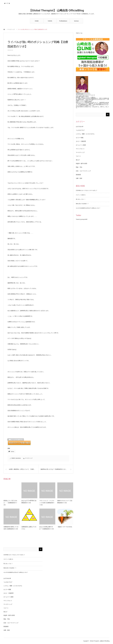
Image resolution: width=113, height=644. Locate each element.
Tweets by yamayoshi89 (82, 219)
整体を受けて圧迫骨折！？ (82, 204)
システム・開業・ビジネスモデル (85, 134)
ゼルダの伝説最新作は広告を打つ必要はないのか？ (88, 208)
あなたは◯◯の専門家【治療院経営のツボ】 (29, 502)
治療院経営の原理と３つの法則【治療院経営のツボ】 (11, 528)
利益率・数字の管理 (81, 164)
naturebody (18, 458)
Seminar (76, 21)
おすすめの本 (80, 127)
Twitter (5, 3)
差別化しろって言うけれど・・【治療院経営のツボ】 (10, 503)
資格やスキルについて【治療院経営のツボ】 (65, 502)
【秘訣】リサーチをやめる (65, 527)
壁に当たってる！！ (81, 199)
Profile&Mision (63, 21)
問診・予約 (79, 167)
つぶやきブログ (80, 130)
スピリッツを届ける (81, 195)
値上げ (78, 160)
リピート (78, 156)
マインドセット (80, 149)
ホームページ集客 (81, 145)
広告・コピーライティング (83, 171)
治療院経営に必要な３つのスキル (29, 528)
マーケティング (11, 29)
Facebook (7, 3)
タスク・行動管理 (81, 141)
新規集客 (78, 175)
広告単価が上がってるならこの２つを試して (87, 190)
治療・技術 (79, 178)
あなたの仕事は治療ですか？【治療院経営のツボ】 (47, 528)
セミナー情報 (80, 138)
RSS (9, 3)
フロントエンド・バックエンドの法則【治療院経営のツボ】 (47, 503)
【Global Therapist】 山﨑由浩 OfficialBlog (56, 10)
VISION (50, 21)
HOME (37, 21)
